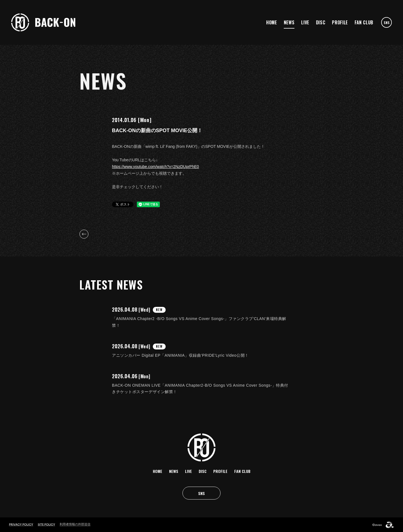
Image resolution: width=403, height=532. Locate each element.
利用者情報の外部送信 (75, 524)
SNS (387, 23)
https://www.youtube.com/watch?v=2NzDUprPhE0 (155, 167)
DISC (321, 22)
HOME (272, 22)
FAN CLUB (364, 22)
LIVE (305, 22)
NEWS (289, 22)
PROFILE (340, 22)
